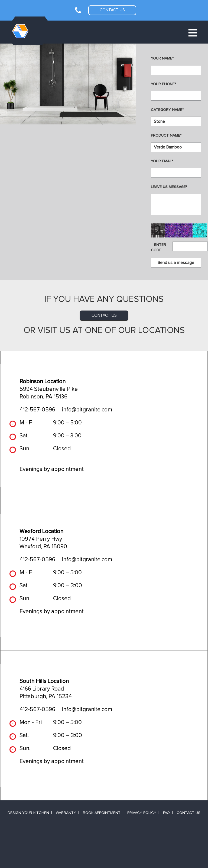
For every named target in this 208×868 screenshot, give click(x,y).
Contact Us (188, 813)
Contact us (112, 10)
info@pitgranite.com (87, 410)
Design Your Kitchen (28, 813)
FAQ (166, 813)
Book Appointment (102, 813)
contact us (104, 316)
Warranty (66, 813)
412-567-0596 (37, 410)
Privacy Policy (142, 813)
